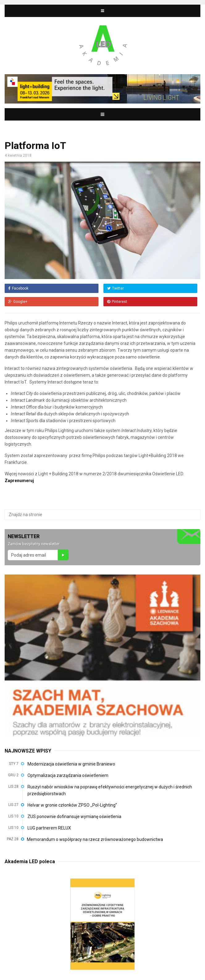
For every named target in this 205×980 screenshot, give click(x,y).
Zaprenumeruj (19, 481)
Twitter (115, 288)
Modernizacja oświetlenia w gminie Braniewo (71, 764)
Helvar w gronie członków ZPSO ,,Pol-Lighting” (72, 805)
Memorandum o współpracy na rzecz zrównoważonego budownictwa (95, 839)
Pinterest (117, 302)
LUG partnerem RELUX (49, 828)
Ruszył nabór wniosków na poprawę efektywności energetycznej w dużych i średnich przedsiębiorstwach (110, 790)
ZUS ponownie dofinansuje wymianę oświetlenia (74, 817)
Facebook (18, 288)
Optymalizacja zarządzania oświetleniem (68, 775)
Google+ (18, 302)
